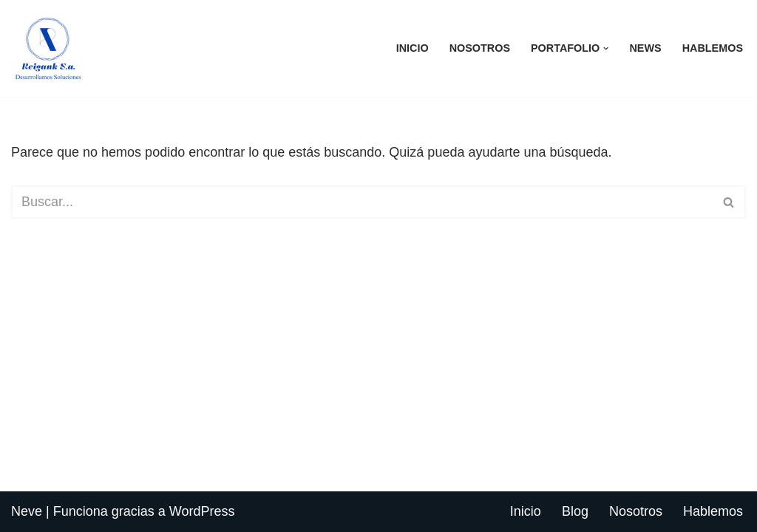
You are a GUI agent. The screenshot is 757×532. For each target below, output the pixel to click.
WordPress (202, 511)
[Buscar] (362, 202)
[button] (606, 48)
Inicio (413, 48)
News (645, 48)
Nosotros (480, 48)
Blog (575, 511)
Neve (27, 511)
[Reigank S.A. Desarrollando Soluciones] (48, 48)
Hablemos (713, 48)
